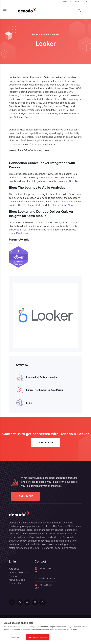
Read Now (67, 205)
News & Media (17, 580)
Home (35, 34)
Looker (30, 403)
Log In (89, 1)
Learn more (26, 496)
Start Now (75, 181)
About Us (14, 569)
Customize (14, 637)
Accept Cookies (38, 637)
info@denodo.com (45, 578)
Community (67, 1)
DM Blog (79, 1)
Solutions (14, 576)
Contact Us (45, 442)
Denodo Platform (18, 572)
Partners (45, 34)
